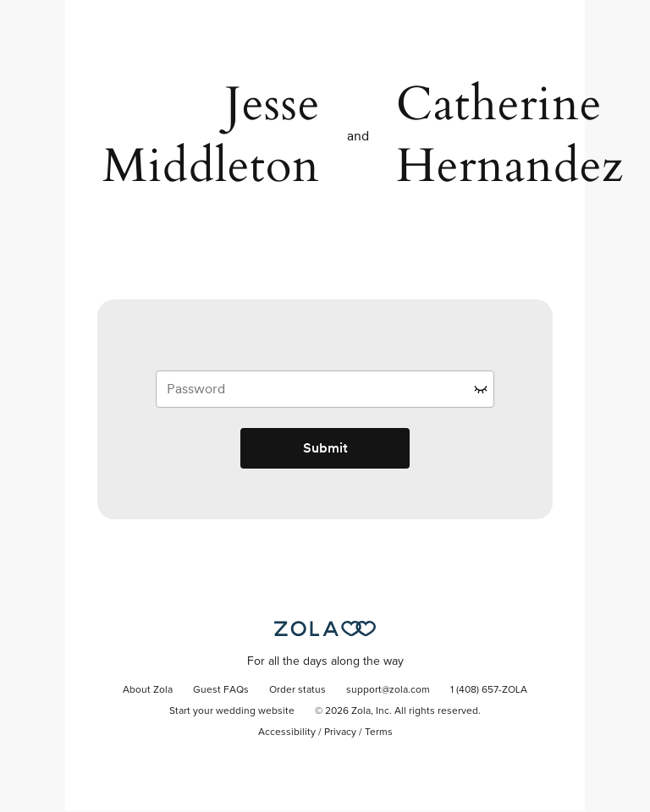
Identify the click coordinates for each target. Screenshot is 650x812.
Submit (325, 448)
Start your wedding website (232, 711)
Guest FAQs (221, 690)
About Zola (148, 690)
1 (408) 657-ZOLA (489, 690)
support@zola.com (388, 690)
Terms (379, 732)
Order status (297, 690)
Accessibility (287, 732)
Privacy (340, 732)
